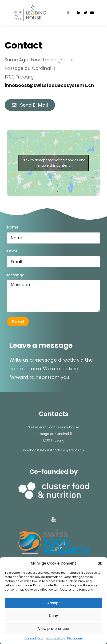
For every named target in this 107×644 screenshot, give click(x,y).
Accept (54, 603)
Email (12, 251)
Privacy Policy (55, 638)
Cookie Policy (34, 638)
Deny (53, 616)
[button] (100, 563)
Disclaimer (75, 638)
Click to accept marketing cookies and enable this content (53, 163)
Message (16, 275)
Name (13, 227)
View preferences (53, 629)
